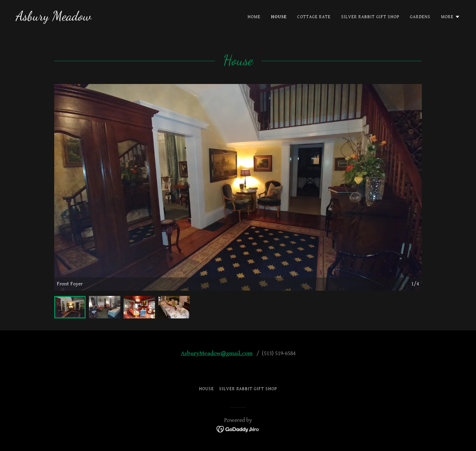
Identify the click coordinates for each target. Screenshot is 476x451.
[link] (54, 19)
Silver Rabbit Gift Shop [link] (370, 17)
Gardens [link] (420, 17)
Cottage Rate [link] (314, 17)
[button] (451, 17)
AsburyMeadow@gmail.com (217, 353)
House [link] (279, 17)
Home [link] (254, 17)
